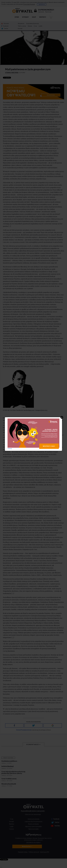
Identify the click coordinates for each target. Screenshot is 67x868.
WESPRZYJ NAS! (49, 446)
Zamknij (10, 449)
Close (62, 417)
